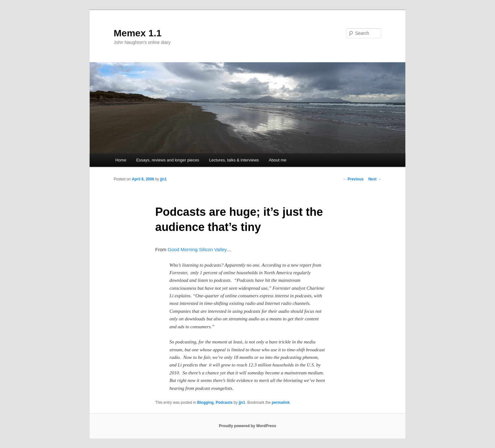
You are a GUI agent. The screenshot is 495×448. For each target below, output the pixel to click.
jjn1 (163, 179)
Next (375, 179)
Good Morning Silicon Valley (197, 249)
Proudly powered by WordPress (247, 426)
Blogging (206, 403)
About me (277, 160)
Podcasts (224, 403)
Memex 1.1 (138, 33)
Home (121, 160)
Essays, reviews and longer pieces (167, 160)
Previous (353, 179)
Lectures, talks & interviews (234, 160)
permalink (281, 403)
